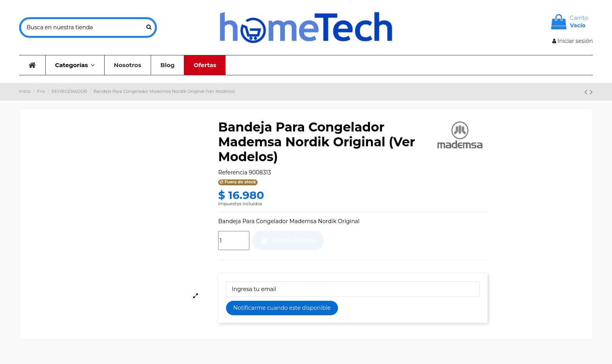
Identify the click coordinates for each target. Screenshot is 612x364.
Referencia (233, 172)
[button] (75, 65)
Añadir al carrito (288, 240)
